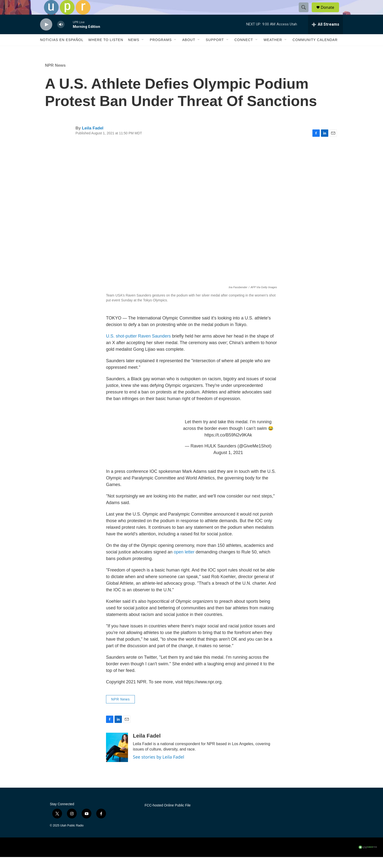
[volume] (61, 36)
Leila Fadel (93, 139)
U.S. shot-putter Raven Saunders (138, 347)
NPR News (55, 76)
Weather (273, 51)
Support (215, 51)
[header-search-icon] (306, 13)
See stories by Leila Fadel (159, 768)
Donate (330, 13)
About (189, 51)
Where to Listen (106, 51)
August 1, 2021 (228, 464)
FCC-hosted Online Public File (168, 816)
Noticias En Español (62, 51)
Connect (244, 51)
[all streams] (325, 35)
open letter (184, 563)
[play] (46, 36)
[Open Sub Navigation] (143, 51)
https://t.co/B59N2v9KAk (228, 446)
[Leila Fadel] (117, 758)
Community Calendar (315, 51)
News (134, 51)
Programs (161, 51)
